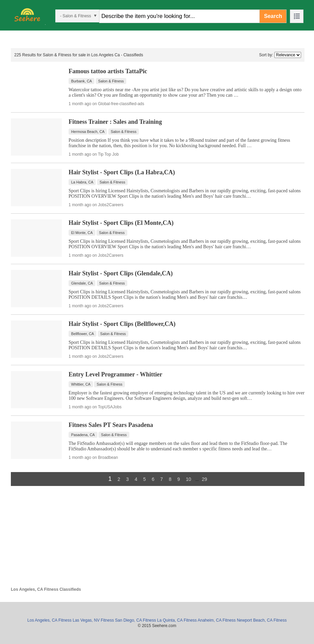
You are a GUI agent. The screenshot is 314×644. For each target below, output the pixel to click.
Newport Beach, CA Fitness (262, 620)
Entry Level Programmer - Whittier (115, 374)
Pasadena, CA (83, 435)
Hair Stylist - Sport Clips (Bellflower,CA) (122, 324)
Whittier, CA (81, 384)
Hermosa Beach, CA (88, 132)
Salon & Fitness (111, 81)
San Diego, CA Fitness (136, 620)
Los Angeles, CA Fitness (50, 620)
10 (188, 479)
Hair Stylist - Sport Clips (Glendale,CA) (121, 273)
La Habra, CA (82, 182)
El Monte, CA (82, 233)
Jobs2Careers (111, 205)
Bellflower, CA (83, 334)
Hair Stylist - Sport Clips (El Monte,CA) (121, 223)
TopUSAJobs (110, 407)
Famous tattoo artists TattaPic (108, 71)
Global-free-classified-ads (121, 104)
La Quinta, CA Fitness (177, 620)
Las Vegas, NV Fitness (93, 620)
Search (273, 16)
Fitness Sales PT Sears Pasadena (111, 425)
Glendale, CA (82, 283)
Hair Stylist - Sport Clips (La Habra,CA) (122, 172)
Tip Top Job (108, 154)
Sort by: (266, 55)
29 (204, 479)
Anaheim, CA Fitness (217, 620)
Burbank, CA (82, 81)
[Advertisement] (158, 540)
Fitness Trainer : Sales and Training (115, 122)
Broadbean (108, 457)
